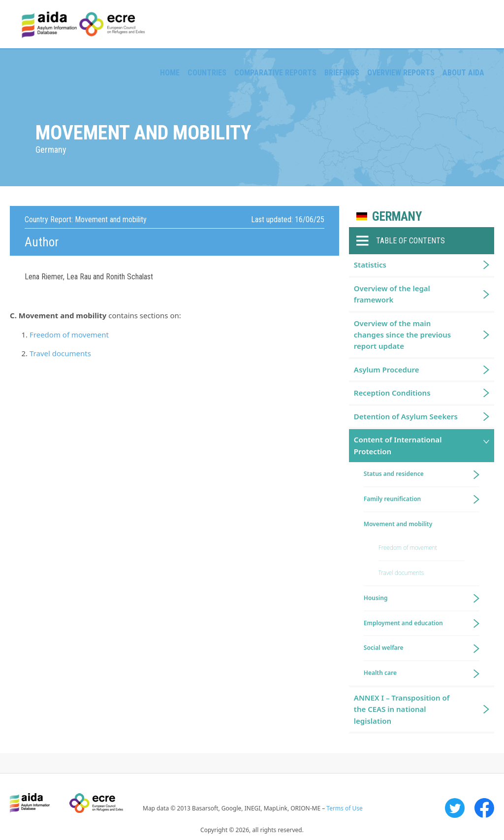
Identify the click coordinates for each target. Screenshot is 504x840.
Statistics (370, 265)
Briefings (342, 73)
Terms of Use (344, 808)
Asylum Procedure (387, 370)
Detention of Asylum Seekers (406, 416)
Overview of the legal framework (392, 294)
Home (170, 73)
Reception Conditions (392, 393)
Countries (207, 73)
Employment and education (403, 623)
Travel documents (60, 353)
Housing (376, 598)
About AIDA (463, 73)
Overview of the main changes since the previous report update (402, 335)
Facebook (484, 808)
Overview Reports (401, 73)
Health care (380, 673)
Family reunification (392, 499)
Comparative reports (275, 73)
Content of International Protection (398, 445)
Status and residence (394, 474)
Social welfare (384, 648)
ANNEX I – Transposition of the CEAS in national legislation (402, 709)
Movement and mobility (398, 524)
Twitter (455, 808)
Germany (397, 217)
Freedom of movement (69, 335)
